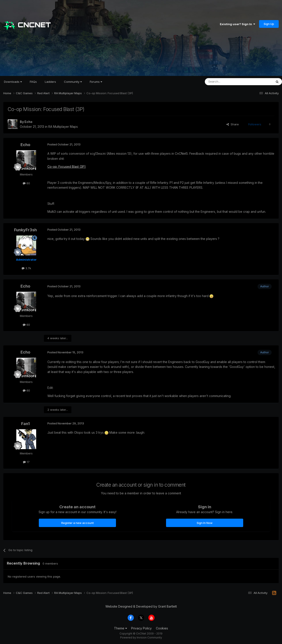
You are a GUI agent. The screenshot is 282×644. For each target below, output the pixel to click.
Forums (96, 82)
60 (26, 183)
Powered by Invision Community (141, 637)
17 (26, 462)
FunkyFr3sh (25, 230)
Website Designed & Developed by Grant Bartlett (141, 606)
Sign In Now (205, 523)
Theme (120, 628)
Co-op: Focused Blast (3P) (67, 167)
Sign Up (269, 24)
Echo (28, 122)
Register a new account (78, 523)
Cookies (162, 628)
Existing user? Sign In (237, 24)
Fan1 (25, 424)
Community (73, 82)
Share (233, 124)
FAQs (33, 82)
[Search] (227, 82)
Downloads (13, 82)
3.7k (26, 268)
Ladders (50, 82)
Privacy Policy (141, 628)
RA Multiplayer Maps (63, 127)
